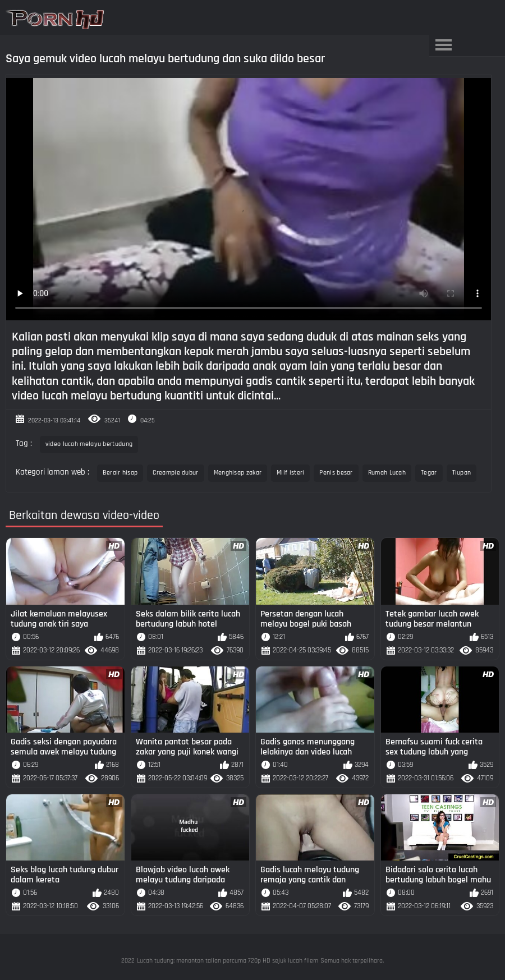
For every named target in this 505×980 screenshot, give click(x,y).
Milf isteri (290, 473)
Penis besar (336, 473)
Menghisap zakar (238, 473)
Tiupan (462, 473)
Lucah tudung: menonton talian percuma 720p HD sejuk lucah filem (228, 961)
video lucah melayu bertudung (89, 444)
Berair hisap (120, 473)
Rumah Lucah (387, 473)
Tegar (429, 473)
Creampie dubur (175, 473)
